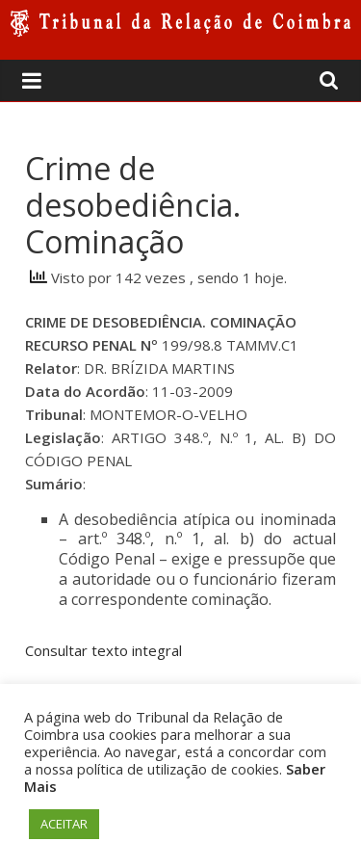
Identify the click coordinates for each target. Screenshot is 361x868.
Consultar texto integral (103, 650)
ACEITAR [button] (64, 824)
